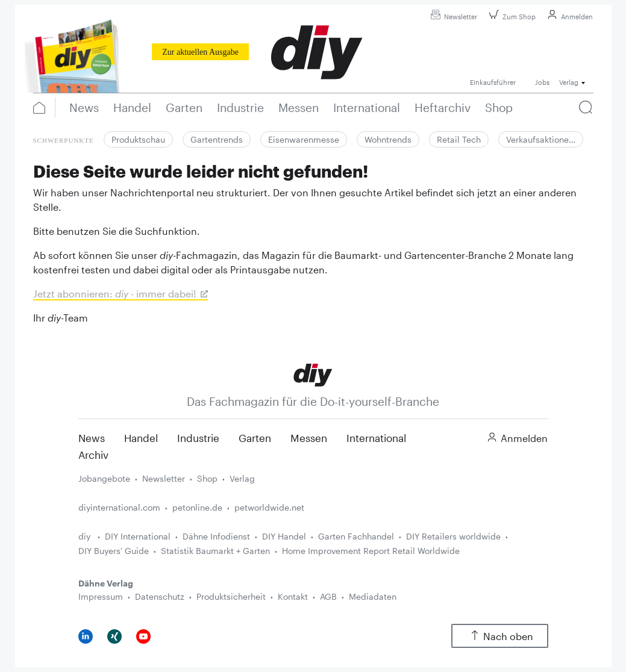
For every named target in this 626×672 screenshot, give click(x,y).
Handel (141, 438)
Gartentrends (217, 139)
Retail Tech (459, 139)
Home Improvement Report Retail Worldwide (371, 551)
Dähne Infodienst (216, 536)
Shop (207, 478)
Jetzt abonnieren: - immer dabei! (115, 294)
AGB (328, 596)
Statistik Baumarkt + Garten (215, 551)
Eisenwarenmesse (304, 139)
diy (86, 536)
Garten (255, 438)
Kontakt (293, 596)
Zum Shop (511, 17)
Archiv (93, 455)
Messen (309, 438)
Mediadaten (373, 596)
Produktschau (138, 139)
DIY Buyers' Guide (114, 551)
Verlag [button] (569, 82)
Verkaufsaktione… (541, 139)
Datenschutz (160, 596)
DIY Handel (284, 536)
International (376, 438)
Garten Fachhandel (356, 536)
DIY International (138, 536)
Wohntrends (388, 139)
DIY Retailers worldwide (453, 536)
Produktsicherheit (231, 596)
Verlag (242, 478)
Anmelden (568, 17)
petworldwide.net (269, 507)
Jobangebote (104, 478)
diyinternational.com (119, 507)
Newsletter (452, 17)
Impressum (101, 596)
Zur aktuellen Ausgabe (200, 52)
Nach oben (500, 636)
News (92, 438)
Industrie (198, 438)
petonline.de (197, 507)
